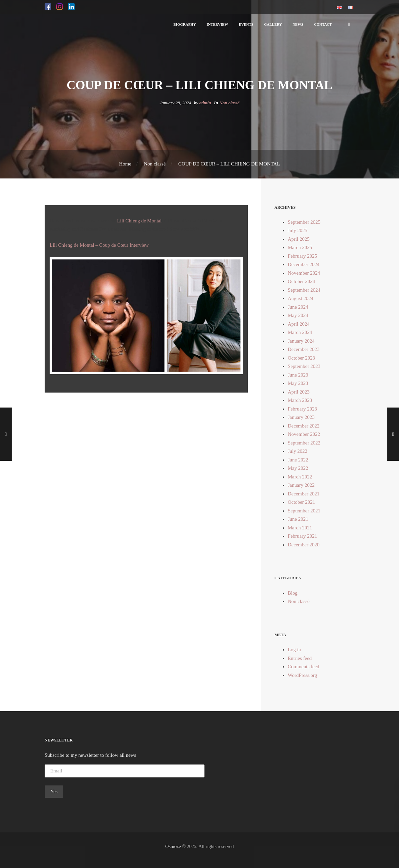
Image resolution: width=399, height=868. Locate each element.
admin (205, 103)
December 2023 (304, 349)
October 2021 (301, 502)
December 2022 (304, 426)
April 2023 (299, 392)
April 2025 (299, 239)
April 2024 (299, 324)
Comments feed (304, 667)
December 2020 (304, 545)
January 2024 (301, 341)
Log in (294, 650)
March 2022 (300, 477)
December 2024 (304, 264)
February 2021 (302, 536)
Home (125, 164)
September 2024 (304, 290)
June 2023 (298, 375)
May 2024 (298, 315)
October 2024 (301, 281)
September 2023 (304, 366)
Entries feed (300, 658)
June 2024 (298, 307)
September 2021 (304, 511)
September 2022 (304, 443)
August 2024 (301, 298)
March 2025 (300, 247)
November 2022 (304, 434)
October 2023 (301, 358)
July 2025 (298, 230)
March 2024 (300, 332)
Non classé (229, 103)
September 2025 (304, 222)
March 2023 (300, 400)
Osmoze (173, 846)
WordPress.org (302, 675)
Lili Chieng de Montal (139, 221)
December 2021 (304, 494)
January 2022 (301, 485)
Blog (293, 593)
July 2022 (298, 451)
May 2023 (298, 383)
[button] (48, 7)
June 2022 (298, 460)
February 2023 (302, 409)
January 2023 (301, 417)
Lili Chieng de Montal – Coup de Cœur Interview (99, 245)
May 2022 (298, 468)
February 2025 (302, 256)
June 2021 (298, 519)
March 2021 (300, 528)
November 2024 (304, 273)
